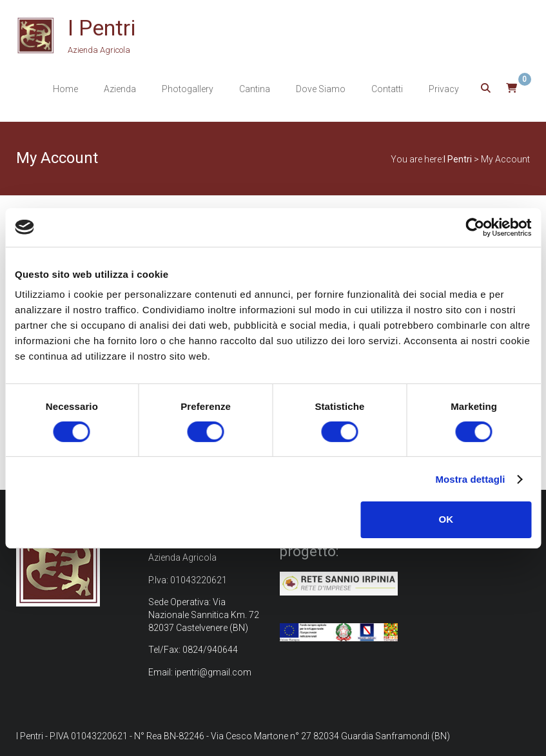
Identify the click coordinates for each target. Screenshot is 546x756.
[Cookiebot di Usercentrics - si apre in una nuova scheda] (475, 227)
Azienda (120, 89)
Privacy (444, 89)
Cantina (255, 89)
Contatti (387, 89)
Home (65, 89)
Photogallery (188, 89)
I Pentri (102, 28)
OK (446, 519)
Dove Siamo (321, 89)
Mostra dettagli (470, 479)
